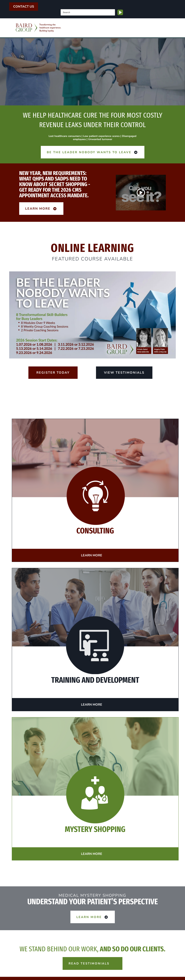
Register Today (53, 373)
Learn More (41, 209)
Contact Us (24, 7)
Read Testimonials (92, 963)
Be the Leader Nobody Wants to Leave (93, 152)
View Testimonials (124, 373)
